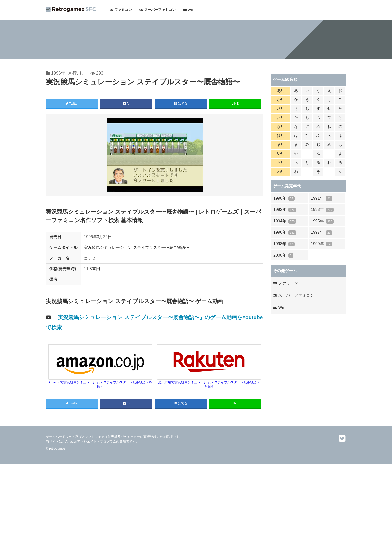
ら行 (281, 163)
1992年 (285, 210)
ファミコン (121, 10)
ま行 (281, 145)
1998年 (284, 244)
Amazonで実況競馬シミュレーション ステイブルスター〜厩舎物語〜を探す (100, 382)
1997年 (322, 233)
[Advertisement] (150, 499)
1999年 (322, 244)
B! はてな (181, 104)
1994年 (285, 221)
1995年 (322, 221)
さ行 (72, 73)
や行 (281, 154)
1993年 (322, 210)
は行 (281, 136)
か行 (281, 100)
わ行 (281, 172)
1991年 (322, 199)
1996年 (58, 73)
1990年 (284, 199)
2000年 (283, 256)
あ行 (281, 91)
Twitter (72, 104)
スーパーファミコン (158, 10)
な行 (281, 127)
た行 (281, 118)
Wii (188, 10)
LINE (235, 104)
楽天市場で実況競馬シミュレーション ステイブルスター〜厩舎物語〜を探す (209, 382)
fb (126, 104)
